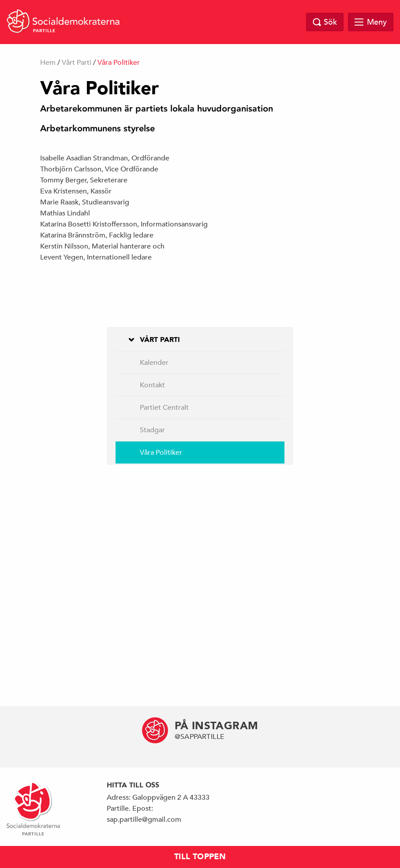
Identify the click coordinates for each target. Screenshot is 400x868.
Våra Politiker (161, 453)
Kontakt (152, 385)
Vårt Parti (77, 63)
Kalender (154, 363)
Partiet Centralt (164, 408)
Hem (48, 63)
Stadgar (152, 430)
